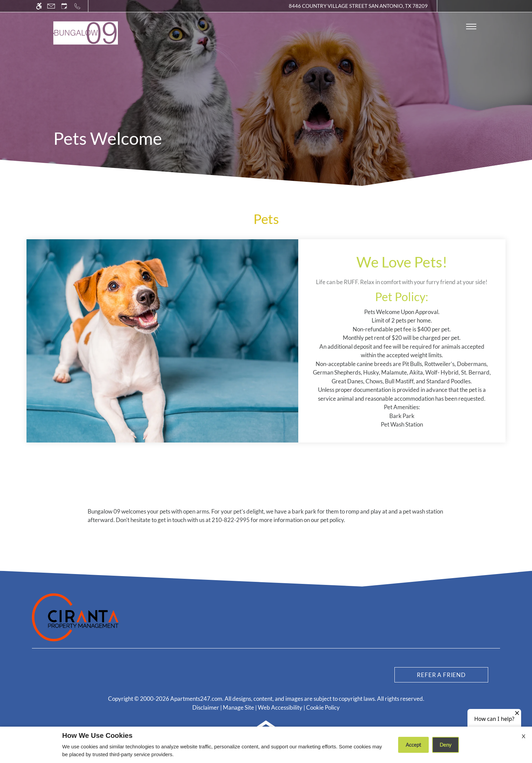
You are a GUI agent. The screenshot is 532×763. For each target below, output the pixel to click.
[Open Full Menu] (471, 27)
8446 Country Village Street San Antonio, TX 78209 (358, 6)
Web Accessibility (280, 707)
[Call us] (77, 6)
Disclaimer (206, 707)
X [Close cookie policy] (524, 736)
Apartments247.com (196, 699)
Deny (446, 745)
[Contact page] (51, 6)
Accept (413, 745)
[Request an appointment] (64, 6)
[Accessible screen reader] (39, 6)
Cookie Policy (323, 707)
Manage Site (238, 707)
